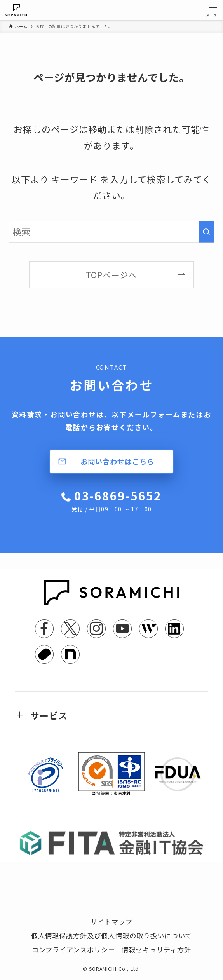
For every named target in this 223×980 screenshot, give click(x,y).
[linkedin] (174, 629)
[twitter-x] (70, 629)
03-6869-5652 (117, 500)
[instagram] (96, 629)
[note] (70, 654)
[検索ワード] (111, 232)
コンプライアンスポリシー (73, 949)
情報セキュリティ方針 (156, 949)
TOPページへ (111, 275)
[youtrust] (44, 654)
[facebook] (44, 629)
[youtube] (122, 629)
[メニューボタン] (213, 10)
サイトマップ (111, 922)
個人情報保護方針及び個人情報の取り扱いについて (111, 936)
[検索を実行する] (206, 232)
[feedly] (148, 629)
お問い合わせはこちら (117, 461)
